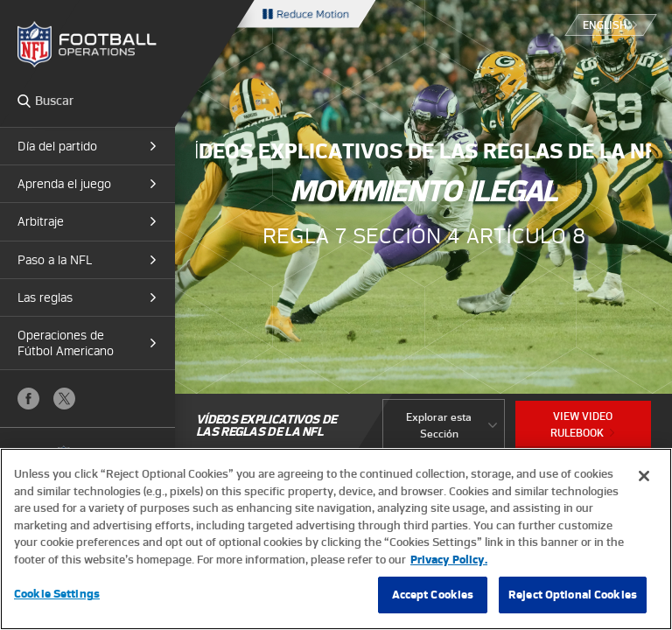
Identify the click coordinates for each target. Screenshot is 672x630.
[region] (336, 539)
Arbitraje (41, 221)
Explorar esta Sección (439, 425)
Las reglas (45, 297)
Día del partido (57, 146)
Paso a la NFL (55, 260)
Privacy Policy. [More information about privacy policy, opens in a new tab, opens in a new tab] (449, 560)
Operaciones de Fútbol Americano (66, 343)
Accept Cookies (433, 595)
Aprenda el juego (64, 184)
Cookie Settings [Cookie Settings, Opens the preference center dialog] (57, 594)
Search (24, 101)
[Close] (644, 476)
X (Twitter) (64, 399)
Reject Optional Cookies (573, 595)
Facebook (28, 399)
